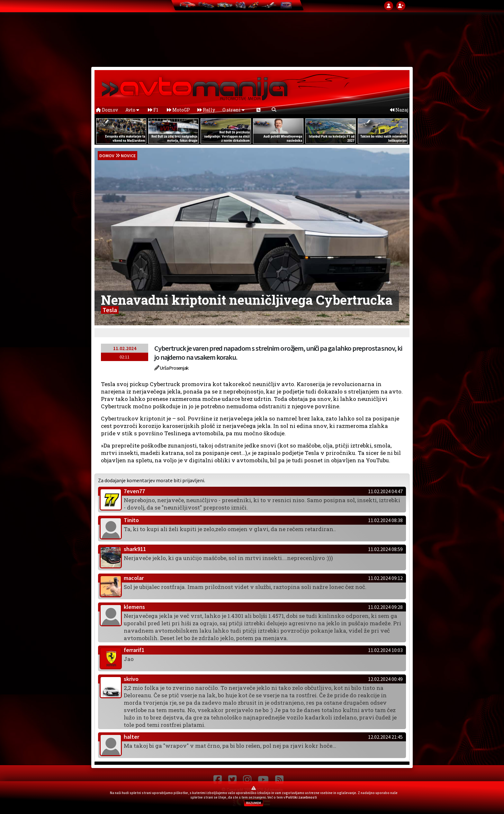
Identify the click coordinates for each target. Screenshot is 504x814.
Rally (206, 110)
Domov (107, 110)
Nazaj (399, 110)
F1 (153, 110)
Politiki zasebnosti (301, 797)
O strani (234, 110)
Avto (132, 110)
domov (107, 156)
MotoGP (178, 110)
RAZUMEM (254, 803)
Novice (128, 156)
